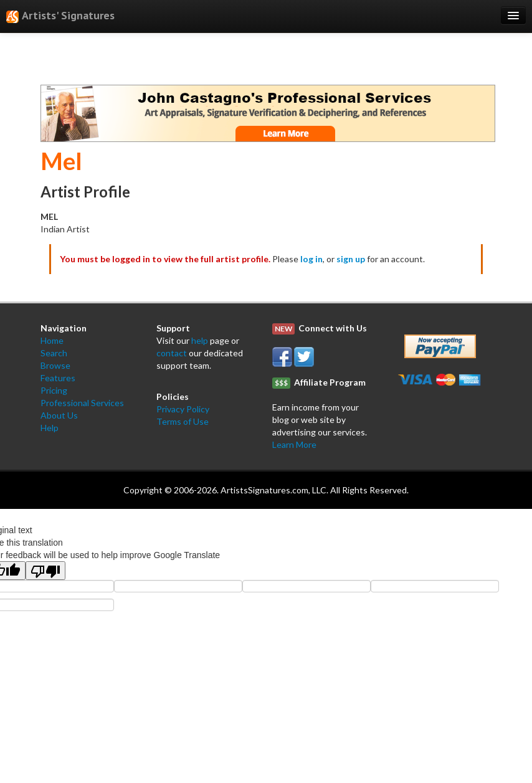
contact (172, 353)
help (200, 340)
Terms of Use (183, 421)
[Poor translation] (45, 571)
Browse (55, 365)
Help (50, 428)
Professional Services (82, 403)
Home (52, 340)
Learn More (294, 444)
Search (54, 353)
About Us (59, 415)
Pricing (54, 390)
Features (58, 378)
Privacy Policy (183, 409)
